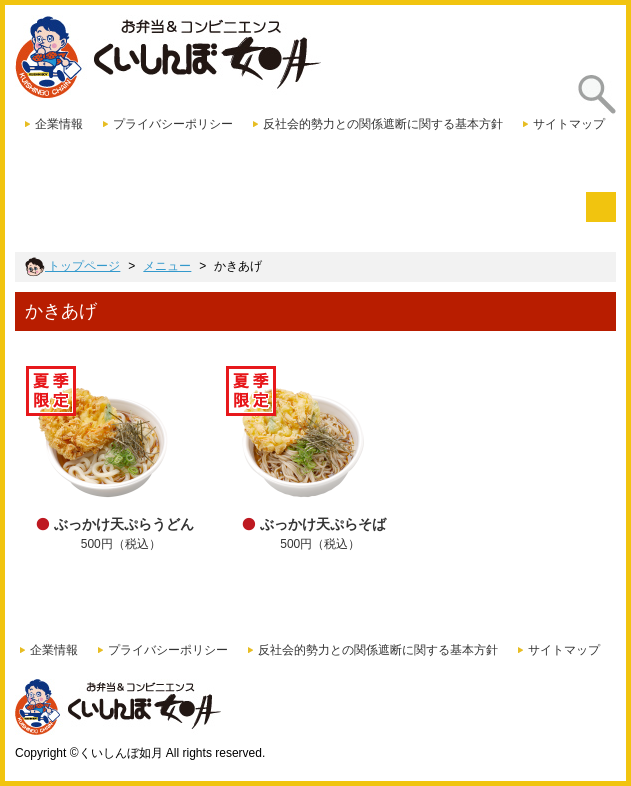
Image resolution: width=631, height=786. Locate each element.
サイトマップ (569, 124)
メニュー (167, 266)
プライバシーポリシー (173, 124)
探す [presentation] (590, 109)
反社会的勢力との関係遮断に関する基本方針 (383, 124)
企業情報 (59, 124)
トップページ (72, 266)
